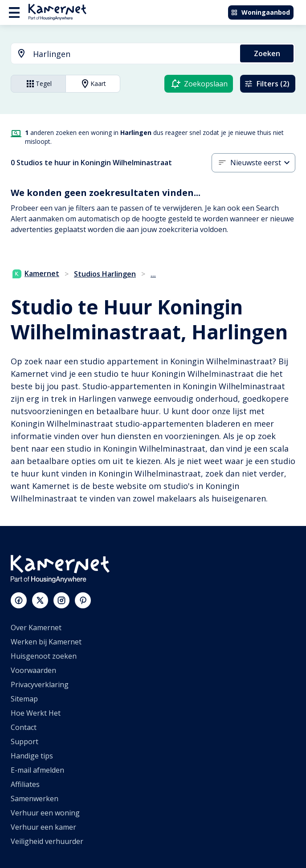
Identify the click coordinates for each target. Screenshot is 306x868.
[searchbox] (133, 54)
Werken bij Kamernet (46, 642)
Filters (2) (267, 84)
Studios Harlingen (105, 274)
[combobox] (120, 54)
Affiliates (25, 784)
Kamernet (36, 273)
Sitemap (24, 699)
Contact (24, 727)
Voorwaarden (33, 670)
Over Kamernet (36, 628)
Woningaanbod (260, 12)
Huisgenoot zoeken (44, 656)
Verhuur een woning (45, 813)
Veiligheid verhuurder (47, 841)
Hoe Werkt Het (36, 713)
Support (24, 742)
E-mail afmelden (37, 770)
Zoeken (267, 53)
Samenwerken (35, 799)
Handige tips (32, 756)
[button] (263, 163)
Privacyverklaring (40, 685)
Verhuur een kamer (43, 827)
